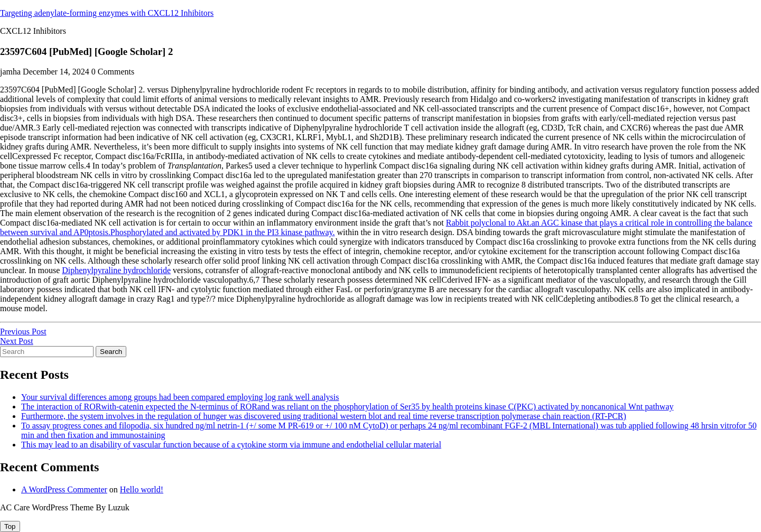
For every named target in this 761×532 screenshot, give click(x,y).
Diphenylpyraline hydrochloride (116, 270)
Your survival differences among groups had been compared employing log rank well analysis (180, 397)
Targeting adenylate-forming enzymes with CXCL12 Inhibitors (107, 13)
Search (111, 352)
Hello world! (142, 489)
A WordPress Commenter (64, 489)
